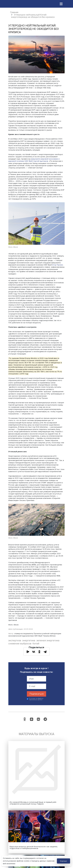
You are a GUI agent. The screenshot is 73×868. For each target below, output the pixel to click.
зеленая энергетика (48, 641)
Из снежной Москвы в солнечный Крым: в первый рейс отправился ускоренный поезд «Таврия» (33, 803)
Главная (14, 12)
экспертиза (15, 641)
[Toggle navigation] (61, 4)
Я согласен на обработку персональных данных (36, 699)
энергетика (29, 641)
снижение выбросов (20, 644)
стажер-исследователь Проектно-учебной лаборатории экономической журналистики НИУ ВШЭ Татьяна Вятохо (35, 635)
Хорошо (63, 861)
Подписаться (36, 694)
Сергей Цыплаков (41, 161)
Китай (36, 644)
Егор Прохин (58, 265)
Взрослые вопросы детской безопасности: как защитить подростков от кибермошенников (34, 847)
